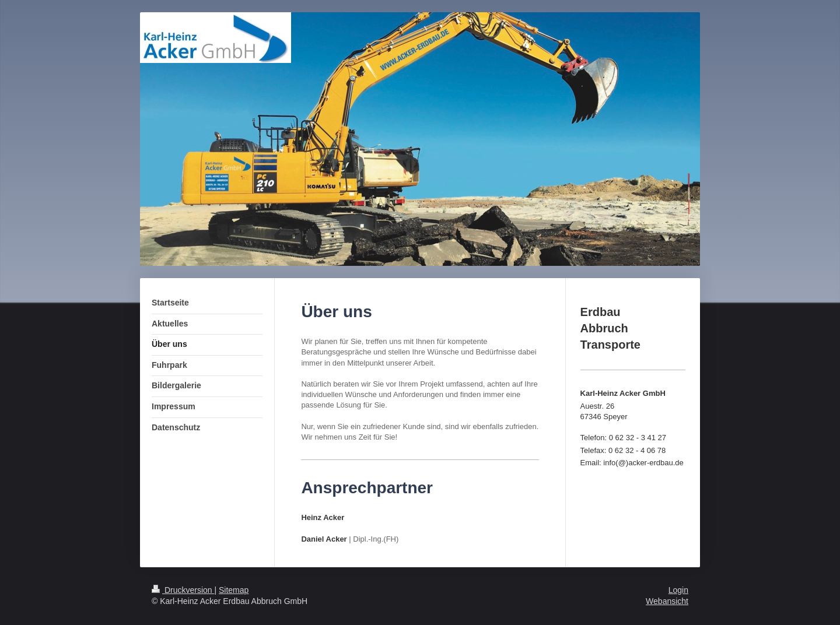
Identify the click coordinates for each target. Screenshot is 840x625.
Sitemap (234, 590)
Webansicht (667, 601)
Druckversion (183, 590)
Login (678, 590)
